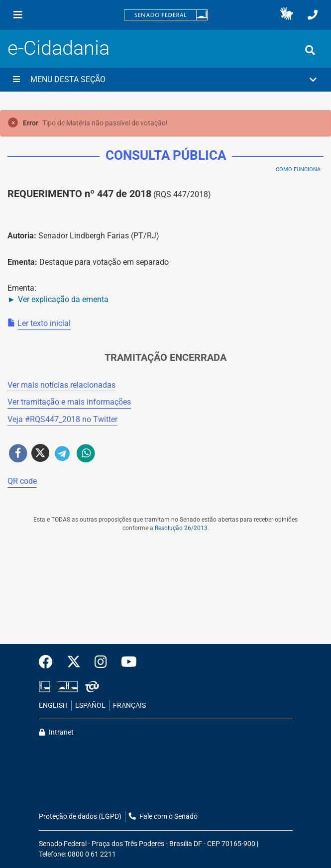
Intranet (56, 732)
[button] (286, 15)
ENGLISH (53, 705)
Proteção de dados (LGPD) (80, 816)
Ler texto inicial (44, 323)
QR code (22, 481)
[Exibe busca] (310, 50)
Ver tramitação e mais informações (69, 402)
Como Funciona (298, 169)
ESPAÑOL (90, 705)
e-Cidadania (58, 48)
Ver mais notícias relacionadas (61, 385)
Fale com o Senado (163, 816)
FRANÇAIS (129, 705)
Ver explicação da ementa (63, 299)
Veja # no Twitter (62, 419)
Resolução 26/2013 (181, 528)
